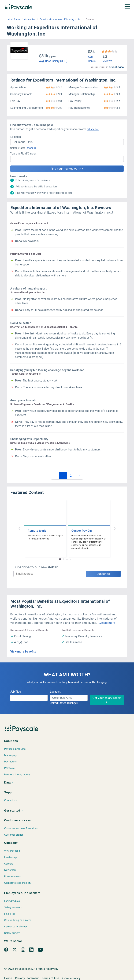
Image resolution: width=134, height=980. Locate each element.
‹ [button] (19, 528)
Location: (16, 137)
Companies (30, 19)
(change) (31, 148)
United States (13, 19)
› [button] (115, 528)
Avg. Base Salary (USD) (53, 61)
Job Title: (16, 692)
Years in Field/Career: (23, 154)
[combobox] (67, 142)
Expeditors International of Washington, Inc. (61, 19)
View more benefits (23, 652)
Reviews (107, 61)
